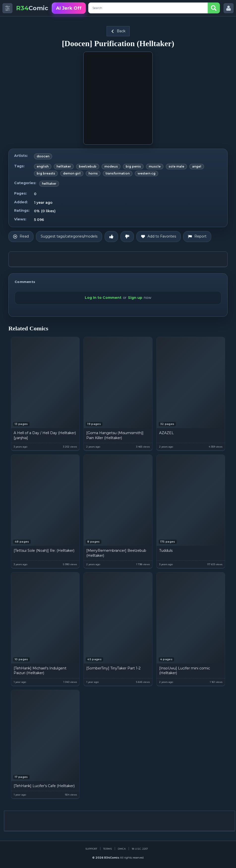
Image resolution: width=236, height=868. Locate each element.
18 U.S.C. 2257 (140, 849)
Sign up (135, 298)
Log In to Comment (103, 298)
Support (91, 849)
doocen (43, 156)
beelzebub (88, 166)
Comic (32, 8)
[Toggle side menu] (7, 8)
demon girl (72, 173)
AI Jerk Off (69, 8)
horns (93, 173)
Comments (25, 282)
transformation (118, 173)
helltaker (64, 166)
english (43, 166)
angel (197, 166)
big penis (133, 166)
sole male (176, 166)
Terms (107, 849)
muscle (155, 166)
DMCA (122, 849)
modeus (111, 166)
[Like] (111, 237)
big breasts (46, 173)
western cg (147, 173)
